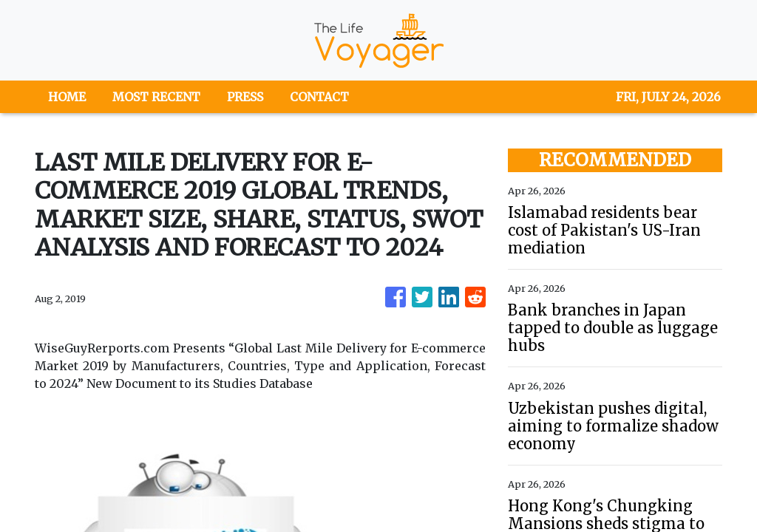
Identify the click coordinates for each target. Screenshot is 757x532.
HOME (67, 97)
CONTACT (319, 97)
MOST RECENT (156, 97)
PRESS (245, 97)
